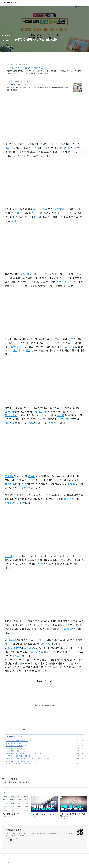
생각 (36, 217)
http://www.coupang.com (16, 64)
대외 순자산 (70, 499)
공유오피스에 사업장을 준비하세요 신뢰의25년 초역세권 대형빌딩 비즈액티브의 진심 (37, 89)
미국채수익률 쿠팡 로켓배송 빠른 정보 (25, 68)
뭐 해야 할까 (11, 484)
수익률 (60, 415)
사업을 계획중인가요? (17, 84)
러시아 (9, 556)
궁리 (19, 152)
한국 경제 (16, 347)
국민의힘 (10, 476)
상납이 (38, 640)
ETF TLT (62, 282)
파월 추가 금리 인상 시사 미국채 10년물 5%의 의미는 (22, 754)
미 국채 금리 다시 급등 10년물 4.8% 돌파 (19, 764)
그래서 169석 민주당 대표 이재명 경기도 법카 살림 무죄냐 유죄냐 (26, 759)
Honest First (9, 737)
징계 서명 (46, 644)
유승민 (32, 476)
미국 (32, 423)
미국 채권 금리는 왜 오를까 (14, 746)
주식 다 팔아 (11, 415)
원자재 (58, 209)
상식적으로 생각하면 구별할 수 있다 (17, 741)
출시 (51, 423)
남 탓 (45, 148)
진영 (15, 350)
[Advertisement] (44, 705)
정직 (70, 152)
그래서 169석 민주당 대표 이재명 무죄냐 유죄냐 (21, 761)
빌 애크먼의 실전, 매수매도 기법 (16, 743)
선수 (71, 339)
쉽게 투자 (10, 423)
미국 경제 (57, 343)
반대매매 (9, 411)
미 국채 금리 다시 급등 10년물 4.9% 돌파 (19, 756)
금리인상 (66, 419)
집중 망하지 (26, 274)
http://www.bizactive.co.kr (16, 81)
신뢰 (38, 152)
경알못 (24, 488)
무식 (62, 144)
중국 (28, 350)
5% (35, 209)
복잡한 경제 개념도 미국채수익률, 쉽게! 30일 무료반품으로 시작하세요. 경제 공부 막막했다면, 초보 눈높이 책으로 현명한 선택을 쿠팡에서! (44, 72)
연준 (7, 339)
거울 (68, 148)
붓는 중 (36, 213)
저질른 (8, 644)
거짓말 (71, 484)
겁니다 (15, 221)
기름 (18, 213)
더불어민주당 (40, 411)
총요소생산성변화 (14, 503)
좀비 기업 (70, 347)
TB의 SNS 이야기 (9, 3)
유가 (68, 209)
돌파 (45, 209)
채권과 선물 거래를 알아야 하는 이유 (17, 751)
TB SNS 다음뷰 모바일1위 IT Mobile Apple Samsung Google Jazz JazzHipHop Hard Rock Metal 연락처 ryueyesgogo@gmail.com (41, 834)
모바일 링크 (37, 652)
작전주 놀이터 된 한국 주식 (14, 748)
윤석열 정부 (14, 648)
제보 (17, 656)
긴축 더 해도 (68, 629)
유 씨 (25, 484)
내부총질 (13, 640)
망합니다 (9, 148)
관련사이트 (6, 856)
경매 (7, 278)
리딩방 (41, 564)
